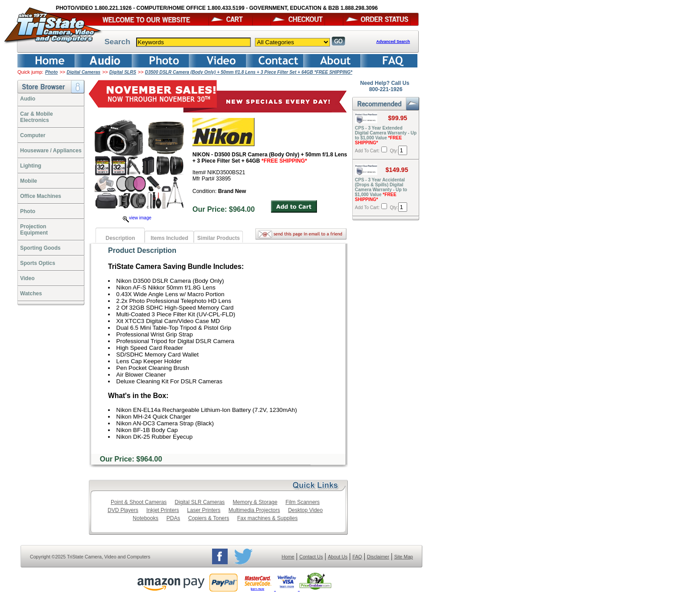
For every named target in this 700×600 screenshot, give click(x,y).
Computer (33, 135)
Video (27, 278)
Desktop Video (305, 510)
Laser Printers (204, 510)
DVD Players (123, 510)
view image (137, 218)
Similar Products (219, 238)
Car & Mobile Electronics (36, 117)
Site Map (404, 557)
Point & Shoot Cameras (139, 502)
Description (120, 238)
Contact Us (311, 557)
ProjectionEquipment (34, 230)
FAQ (357, 557)
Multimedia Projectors (254, 510)
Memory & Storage (255, 502)
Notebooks (145, 518)
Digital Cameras (83, 72)
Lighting (31, 166)
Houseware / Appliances (51, 151)
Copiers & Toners (208, 518)
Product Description (142, 250)
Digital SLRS (123, 72)
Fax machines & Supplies (267, 518)
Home (288, 557)
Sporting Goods (40, 248)
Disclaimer (378, 557)
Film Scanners (302, 502)
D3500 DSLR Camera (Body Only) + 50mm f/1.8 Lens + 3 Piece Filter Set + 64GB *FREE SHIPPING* (249, 72)
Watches (31, 294)
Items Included (169, 238)
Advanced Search (393, 42)
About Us (337, 557)
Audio (28, 99)
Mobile (29, 181)
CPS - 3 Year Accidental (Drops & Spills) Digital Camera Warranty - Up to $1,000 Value (381, 190)
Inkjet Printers (163, 510)
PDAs (173, 518)
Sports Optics (38, 263)
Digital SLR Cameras (200, 502)
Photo (51, 72)
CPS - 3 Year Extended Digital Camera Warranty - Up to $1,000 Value (386, 135)
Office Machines (41, 196)
